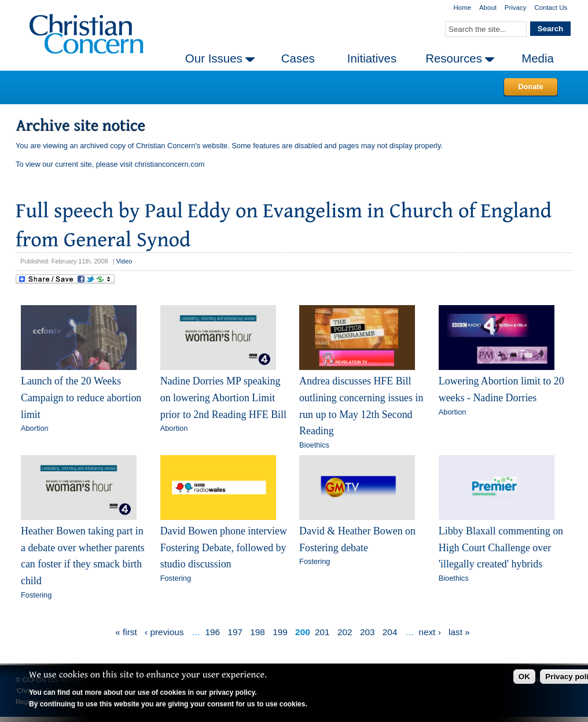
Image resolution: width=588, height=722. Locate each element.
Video (124, 261)
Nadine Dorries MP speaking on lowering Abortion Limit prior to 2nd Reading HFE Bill (223, 397)
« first (126, 632)
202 (345, 632)
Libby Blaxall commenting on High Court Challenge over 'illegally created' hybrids (501, 547)
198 (258, 632)
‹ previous (164, 632)
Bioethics (314, 445)
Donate (530, 87)
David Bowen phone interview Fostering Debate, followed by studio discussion (224, 547)
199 (280, 632)
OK (524, 677)
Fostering (36, 595)
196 (212, 632)
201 (322, 632)
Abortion (35, 428)
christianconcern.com (170, 164)
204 (390, 632)
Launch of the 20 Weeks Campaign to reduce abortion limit (81, 397)
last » (459, 632)
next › (429, 632)
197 (235, 632)
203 (367, 632)
